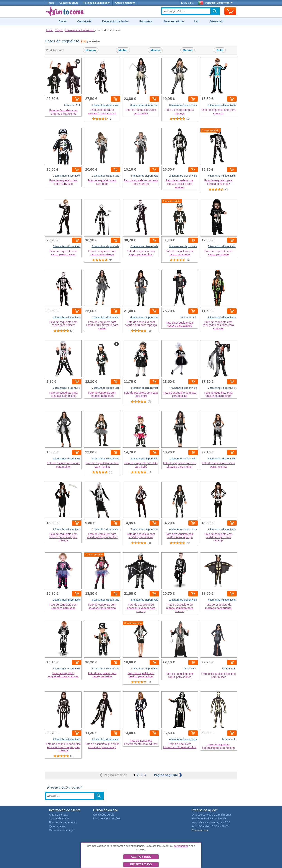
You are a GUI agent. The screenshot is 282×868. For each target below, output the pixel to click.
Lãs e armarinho (173, 21)
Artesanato (216, 21)
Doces (62, 21)
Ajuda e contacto (125, 3)
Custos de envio (69, 3)
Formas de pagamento (97, 3)
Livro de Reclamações (107, 818)
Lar (197, 21)
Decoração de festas (116, 21)
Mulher (123, 50)
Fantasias (146, 21)
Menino (155, 50)
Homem (91, 50)
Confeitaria (85, 21)
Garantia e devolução (62, 830)
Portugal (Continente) (215, 3)
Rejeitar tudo (141, 864)
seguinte (168, 775)
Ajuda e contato (58, 815)
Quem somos (57, 826)
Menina (188, 50)
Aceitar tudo (141, 857)
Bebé (220, 50)
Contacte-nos (200, 830)
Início (51, 3)
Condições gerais (104, 815)
